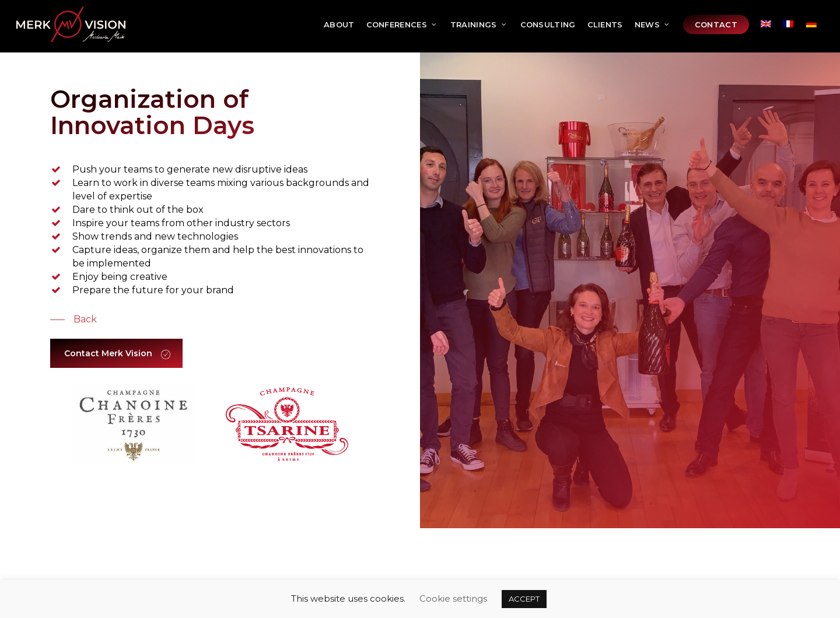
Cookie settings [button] (453, 598)
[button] (73, 319)
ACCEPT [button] (524, 599)
